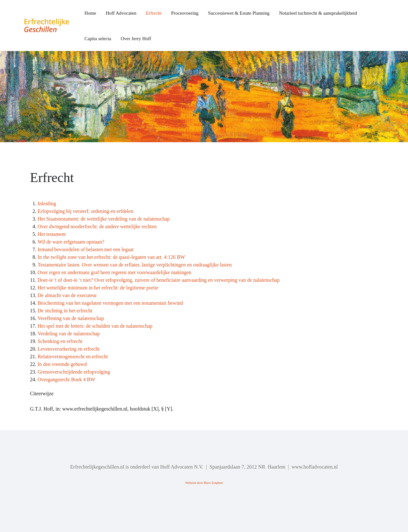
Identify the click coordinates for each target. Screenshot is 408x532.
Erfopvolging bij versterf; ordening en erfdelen (85, 211)
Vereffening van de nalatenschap (71, 318)
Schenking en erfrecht (60, 341)
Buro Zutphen (214, 483)
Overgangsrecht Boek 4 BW (66, 379)
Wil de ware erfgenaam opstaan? (71, 242)
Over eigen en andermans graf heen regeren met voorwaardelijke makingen (114, 272)
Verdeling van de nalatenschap (69, 334)
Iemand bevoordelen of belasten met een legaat (86, 249)
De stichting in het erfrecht (65, 311)
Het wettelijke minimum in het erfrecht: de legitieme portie (98, 288)
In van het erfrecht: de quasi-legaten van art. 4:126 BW (111, 257)
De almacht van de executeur (67, 295)
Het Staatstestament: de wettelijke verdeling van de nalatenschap (104, 219)
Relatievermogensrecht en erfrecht (73, 357)
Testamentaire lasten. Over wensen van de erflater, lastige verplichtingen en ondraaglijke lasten (135, 265)
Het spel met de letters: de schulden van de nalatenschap (95, 326)
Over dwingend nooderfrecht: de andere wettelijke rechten (97, 226)
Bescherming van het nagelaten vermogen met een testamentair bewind (110, 303)
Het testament (52, 234)
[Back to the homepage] (52, 26)
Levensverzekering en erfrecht (69, 349)
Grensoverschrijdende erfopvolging (74, 372)
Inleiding (47, 204)
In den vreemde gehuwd (62, 364)
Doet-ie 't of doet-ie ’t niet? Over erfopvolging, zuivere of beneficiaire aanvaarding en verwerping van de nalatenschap (159, 280)
